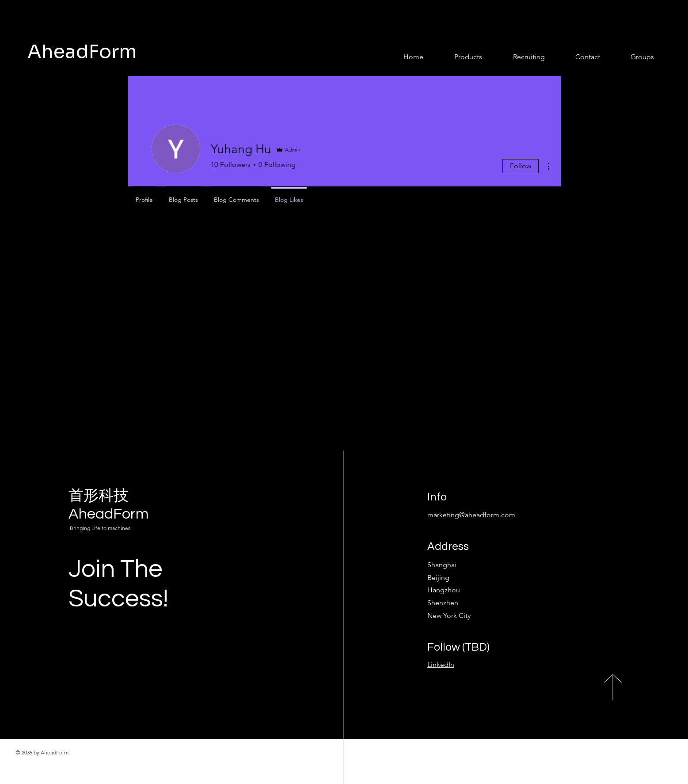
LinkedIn (441, 665)
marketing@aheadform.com (471, 515)
